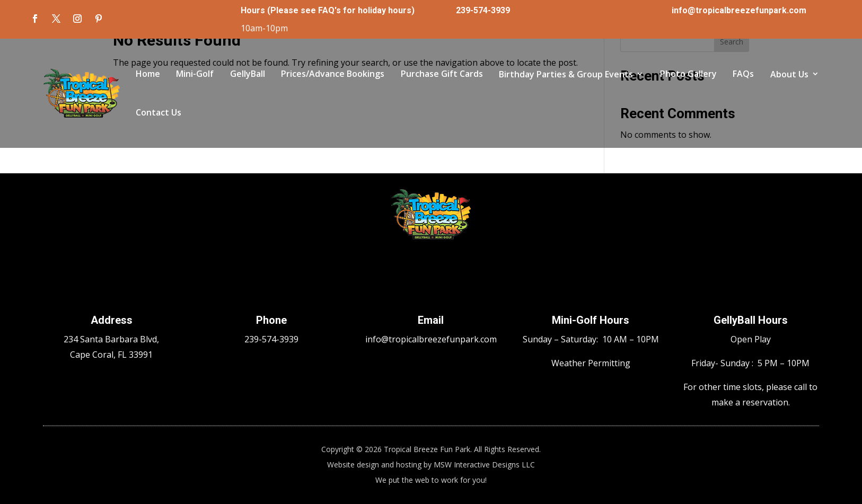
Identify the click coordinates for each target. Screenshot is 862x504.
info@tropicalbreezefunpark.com (739, 10)
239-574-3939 (483, 10)
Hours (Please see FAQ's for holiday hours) (328, 10)
